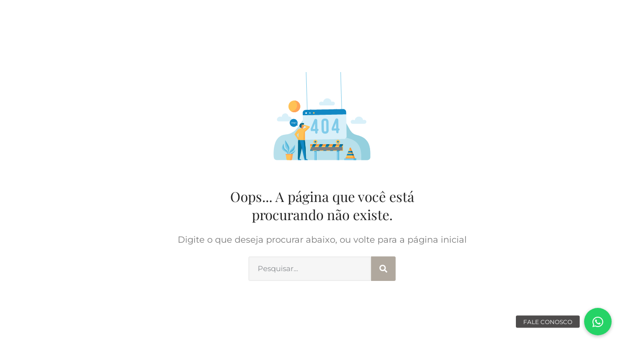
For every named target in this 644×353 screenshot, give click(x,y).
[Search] (383, 269)
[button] (598, 322)
